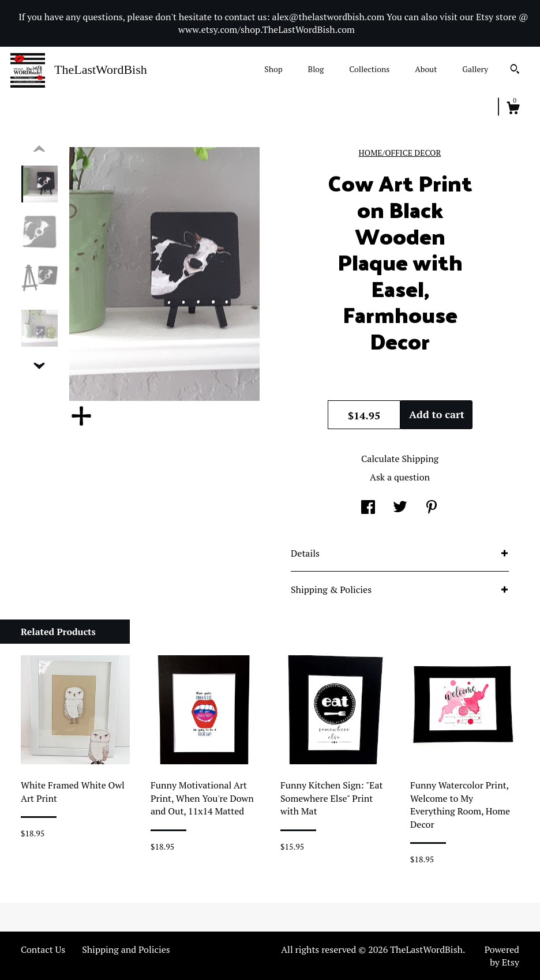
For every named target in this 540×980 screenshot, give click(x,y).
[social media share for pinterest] (432, 508)
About (426, 69)
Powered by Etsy (502, 956)
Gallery (475, 69)
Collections (369, 69)
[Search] (515, 70)
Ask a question (400, 477)
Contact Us (43, 949)
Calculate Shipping (400, 459)
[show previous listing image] (39, 149)
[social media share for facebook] (368, 508)
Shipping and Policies (126, 949)
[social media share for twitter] (400, 508)
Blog (316, 69)
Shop (273, 69)
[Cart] (513, 110)
